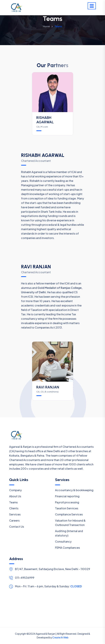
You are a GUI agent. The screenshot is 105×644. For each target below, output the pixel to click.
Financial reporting (67, 496)
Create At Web (60, 637)
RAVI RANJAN (48, 387)
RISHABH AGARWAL (45, 120)
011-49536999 (25, 578)
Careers (14, 520)
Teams (13, 502)
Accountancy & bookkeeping (74, 490)
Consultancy (63, 541)
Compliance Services (69, 514)
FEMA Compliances (67, 548)
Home (46, 26)
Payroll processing (67, 502)
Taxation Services (67, 508)
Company (15, 490)
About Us (15, 496)
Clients (14, 508)
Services (15, 514)
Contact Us (17, 527)
